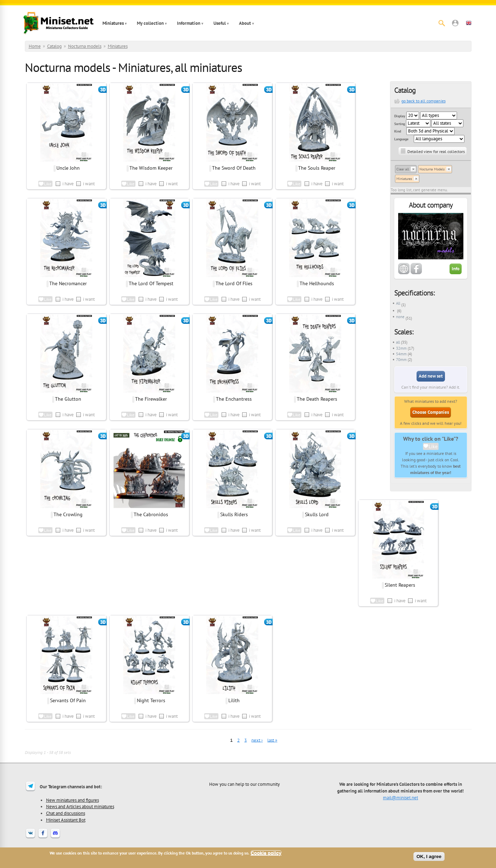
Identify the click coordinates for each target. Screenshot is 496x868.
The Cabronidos (151, 514)
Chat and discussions (66, 813)
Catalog (54, 46)
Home (35, 46)
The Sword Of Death (234, 168)
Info (456, 269)
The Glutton (68, 399)
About (245, 23)
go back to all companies (423, 101)
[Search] (442, 23)
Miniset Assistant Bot (66, 820)
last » (272, 740)
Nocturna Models (432, 169)
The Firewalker (151, 399)
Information (189, 23)
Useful (220, 23)
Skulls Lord (317, 514)
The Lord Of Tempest (151, 283)
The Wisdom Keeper (151, 168)
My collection (150, 23)
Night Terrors (151, 700)
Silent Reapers (400, 585)
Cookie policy (266, 853)
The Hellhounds (317, 283)
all (398, 342)
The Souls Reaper (317, 168)
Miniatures (113, 23)
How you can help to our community (244, 784)
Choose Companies (431, 412)
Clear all (403, 169)
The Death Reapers (317, 399)
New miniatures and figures (73, 800)
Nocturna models (85, 46)
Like (433, 446)
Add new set (431, 376)
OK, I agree (429, 856)
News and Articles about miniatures (80, 806)
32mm (401, 348)
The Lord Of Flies (234, 283)
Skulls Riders (234, 514)
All (398, 303)
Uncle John (68, 168)
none (400, 317)
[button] (455, 23)
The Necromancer (68, 283)
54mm (401, 354)
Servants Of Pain (68, 700)
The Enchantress (234, 399)
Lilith (234, 700)
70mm (401, 360)
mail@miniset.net (400, 797)
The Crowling (68, 514)
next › (257, 740)
